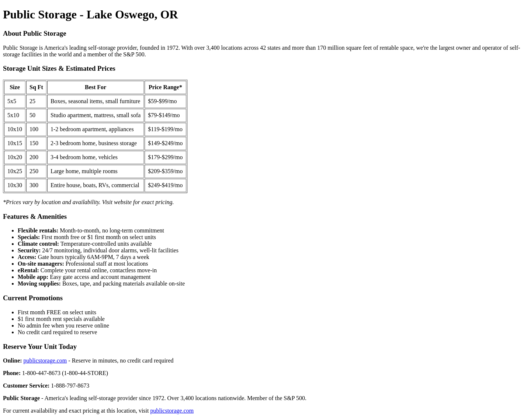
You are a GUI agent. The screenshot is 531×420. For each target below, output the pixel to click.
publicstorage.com (45, 360)
